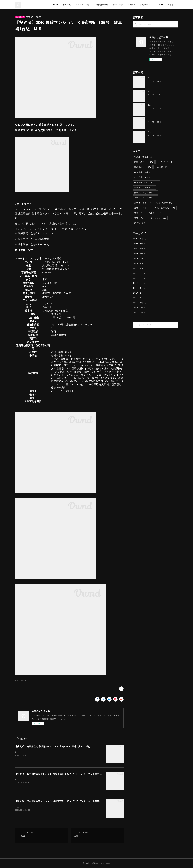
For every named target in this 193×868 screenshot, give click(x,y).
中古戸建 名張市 (144, 172)
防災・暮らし (144, 162)
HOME (56, 4)
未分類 (140, 223)
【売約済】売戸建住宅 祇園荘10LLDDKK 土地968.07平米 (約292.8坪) (53, 747)
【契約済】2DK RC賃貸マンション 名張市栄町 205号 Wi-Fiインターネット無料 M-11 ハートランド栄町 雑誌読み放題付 (79, 774)
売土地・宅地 (143, 203)
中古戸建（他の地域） (146, 182)
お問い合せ (118, 4)
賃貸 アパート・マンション (150, 218)
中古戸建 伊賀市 (144, 177)
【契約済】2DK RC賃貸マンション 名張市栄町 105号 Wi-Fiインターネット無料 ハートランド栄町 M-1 (70, 801)
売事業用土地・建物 (146, 193)
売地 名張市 (164, 203)
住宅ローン (145, 4)
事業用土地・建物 (144, 187)
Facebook (159, 4)
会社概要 (131, 4)
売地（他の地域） (165, 208)
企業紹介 (172, 4)
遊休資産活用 (102, 4)
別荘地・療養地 (143, 157)
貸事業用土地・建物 (146, 198)
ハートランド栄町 (83, 4)
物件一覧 (67, 4)
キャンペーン (165, 162)
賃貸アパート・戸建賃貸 (148, 213)
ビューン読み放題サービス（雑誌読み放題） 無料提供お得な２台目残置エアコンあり (55, 780)
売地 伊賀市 (142, 208)
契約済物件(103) (22, 680)
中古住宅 (161, 167)
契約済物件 (20, 17)
